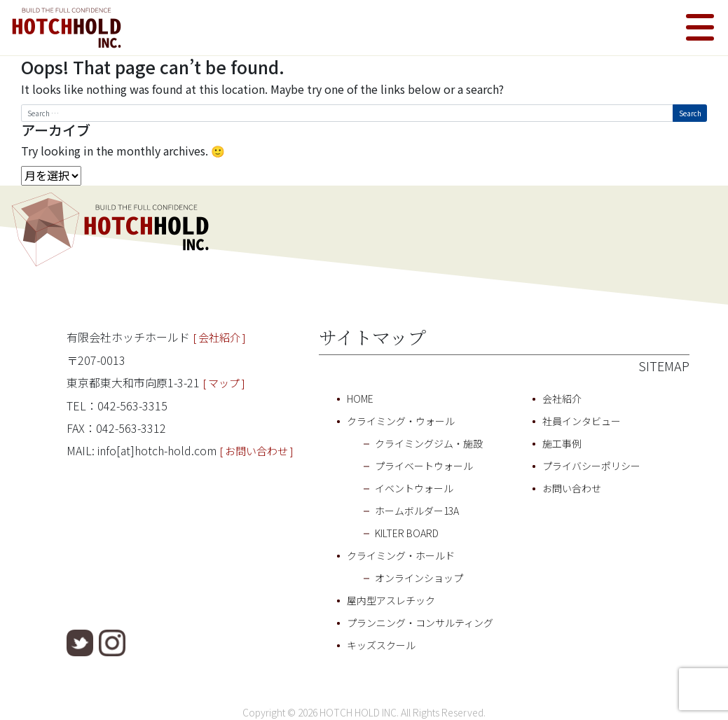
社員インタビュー (582, 421)
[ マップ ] (224, 383)
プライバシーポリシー (591, 466)
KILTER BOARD (407, 533)
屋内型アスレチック (391, 600)
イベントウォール (414, 488)
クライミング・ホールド (401, 555)
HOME (360, 399)
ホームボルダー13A (417, 511)
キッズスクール (381, 645)
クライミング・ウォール (401, 421)
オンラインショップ (419, 578)
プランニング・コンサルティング (420, 623)
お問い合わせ (572, 488)
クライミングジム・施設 (429, 443)
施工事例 (562, 443)
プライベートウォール (424, 466)
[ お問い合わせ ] (256, 451)
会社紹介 (562, 399)
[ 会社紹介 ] (219, 337)
